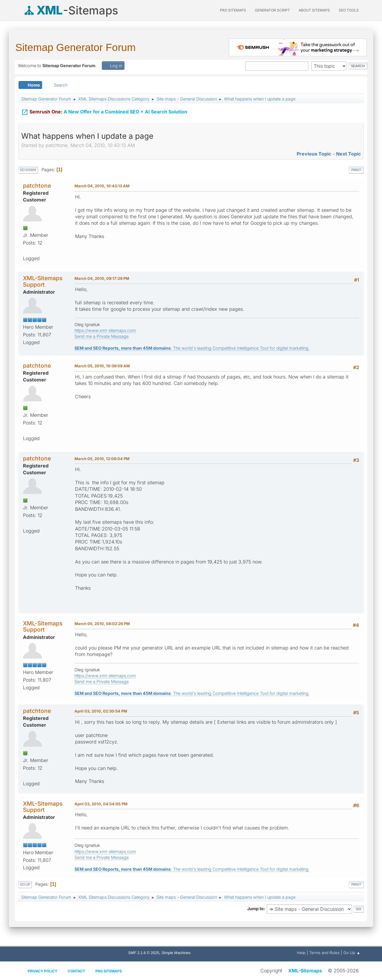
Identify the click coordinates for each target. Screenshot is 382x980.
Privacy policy (43, 971)
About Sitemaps (314, 10)
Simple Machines (176, 953)
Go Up (25, 885)
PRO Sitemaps (233, 10)
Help (301, 953)
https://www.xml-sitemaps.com (105, 330)
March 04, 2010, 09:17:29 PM (102, 278)
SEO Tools (349, 10)
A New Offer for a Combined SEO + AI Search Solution (104, 112)
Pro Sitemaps (109, 971)
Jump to (255, 909)
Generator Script (272, 10)
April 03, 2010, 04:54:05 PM (101, 804)
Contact (76, 971)
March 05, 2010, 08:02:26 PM (102, 624)
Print (356, 170)
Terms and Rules (324, 953)
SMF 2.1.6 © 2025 (144, 953)
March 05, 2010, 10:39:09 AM (102, 366)
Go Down (28, 170)
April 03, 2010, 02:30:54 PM (101, 711)
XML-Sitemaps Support (43, 281)
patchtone (37, 186)
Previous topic (314, 154)
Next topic (348, 154)
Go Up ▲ (352, 953)
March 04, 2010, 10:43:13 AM (102, 186)
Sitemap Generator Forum (75, 47)
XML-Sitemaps (305, 971)
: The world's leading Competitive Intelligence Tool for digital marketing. (192, 348)
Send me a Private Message (102, 336)
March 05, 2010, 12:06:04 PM (102, 459)
